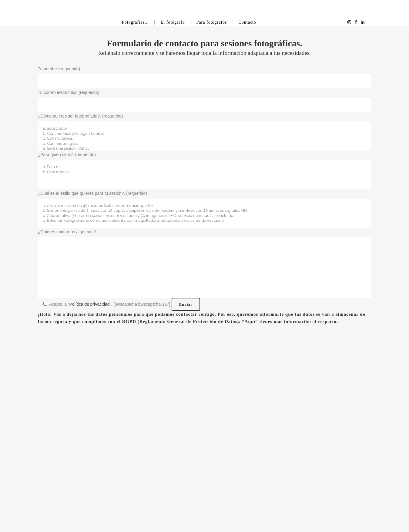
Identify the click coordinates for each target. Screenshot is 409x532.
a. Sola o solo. (205, 129)
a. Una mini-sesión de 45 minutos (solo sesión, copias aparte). (205, 206)
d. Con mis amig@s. (205, 144)
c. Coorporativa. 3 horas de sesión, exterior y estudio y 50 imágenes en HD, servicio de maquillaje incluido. (205, 216)
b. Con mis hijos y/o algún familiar (205, 134)
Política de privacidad (90, 304)
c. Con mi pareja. (205, 139)
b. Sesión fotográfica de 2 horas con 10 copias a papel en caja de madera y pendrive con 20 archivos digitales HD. (205, 211)
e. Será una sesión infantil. (205, 149)
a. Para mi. (205, 167)
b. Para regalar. (205, 172)
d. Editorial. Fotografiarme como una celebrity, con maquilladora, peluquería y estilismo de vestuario (205, 221)
